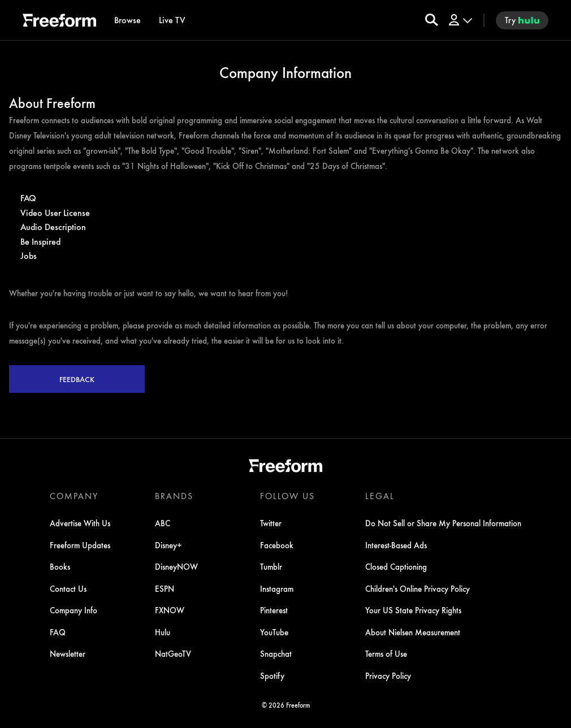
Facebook (277, 545)
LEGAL (380, 496)
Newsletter (68, 653)
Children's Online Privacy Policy (418, 588)
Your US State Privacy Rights (413, 610)
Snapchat (276, 653)
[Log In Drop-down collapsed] (460, 20)
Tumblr (271, 566)
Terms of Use (386, 653)
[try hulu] (522, 20)
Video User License (55, 212)
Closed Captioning (396, 566)
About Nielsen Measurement (413, 632)
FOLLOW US (287, 496)
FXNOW (170, 610)
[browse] (127, 20)
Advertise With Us (80, 523)
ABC (163, 523)
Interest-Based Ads (396, 545)
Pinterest (274, 610)
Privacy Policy (388, 675)
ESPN (165, 588)
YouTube (274, 632)
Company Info (73, 610)
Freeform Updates (80, 545)
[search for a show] (432, 20)
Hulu (163, 632)
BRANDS (174, 496)
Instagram (277, 588)
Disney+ (168, 545)
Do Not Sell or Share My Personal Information (443, 523)
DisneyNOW (176, 566)
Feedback (77, 379)
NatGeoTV (173, 653)
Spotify (272, 675)
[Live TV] (172, 20)
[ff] (59, 22)
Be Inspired (40, 241)
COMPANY (74, 496)
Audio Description (53, 226)
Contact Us (68, 588)
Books (60, 566)
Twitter (271, 523)
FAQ (28, 198)
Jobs (29, 255)
